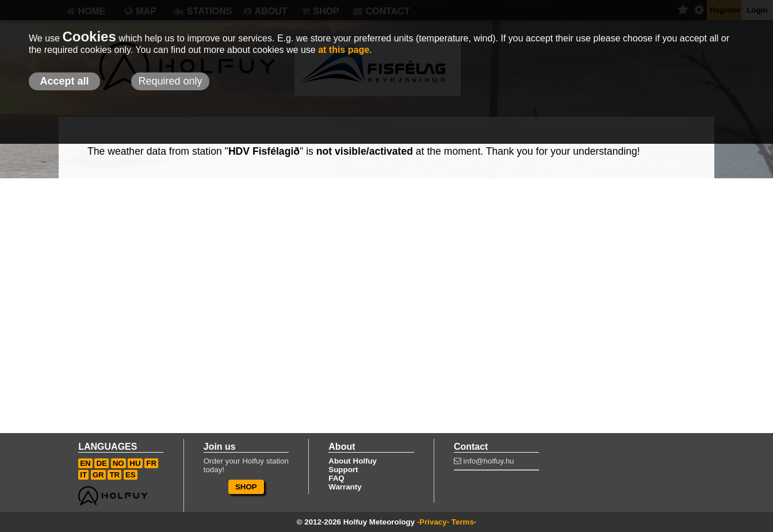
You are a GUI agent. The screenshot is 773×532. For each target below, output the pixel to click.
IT (83, 475)
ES (131, 475)
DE (102, 463)
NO (118, 463)
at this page (344, 50)
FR (151, 463)
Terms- (464, 522)
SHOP (246, 487)
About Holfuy (353, 461)
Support (343, 470)
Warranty (345, 487)
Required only (170, 81)
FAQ (336, 478)
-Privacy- (433, 522)
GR (98, 475)
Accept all (64, 81)
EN (85, 463)
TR (114, 475)
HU (135, 463)
